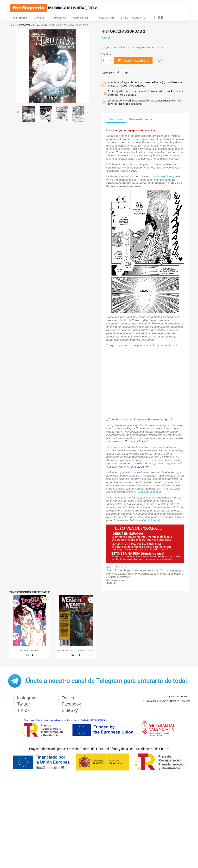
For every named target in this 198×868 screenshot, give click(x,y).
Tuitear (126, 73)
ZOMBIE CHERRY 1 (30, 650)
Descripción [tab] (116, 119)
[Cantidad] (105, 61)
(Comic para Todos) (149, 492)
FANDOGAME (106, 18)
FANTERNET (19, 18)
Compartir (118, 73)
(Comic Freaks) (151, 520)
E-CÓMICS (60, 18)
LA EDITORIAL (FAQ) (135, 18)
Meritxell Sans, (165, 177)
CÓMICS (40, 18)
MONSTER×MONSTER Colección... (76, 650)
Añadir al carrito (133, 61)
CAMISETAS (82, 18)
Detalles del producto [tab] (142, 119)
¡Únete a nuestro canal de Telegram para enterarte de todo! (106, 681)
